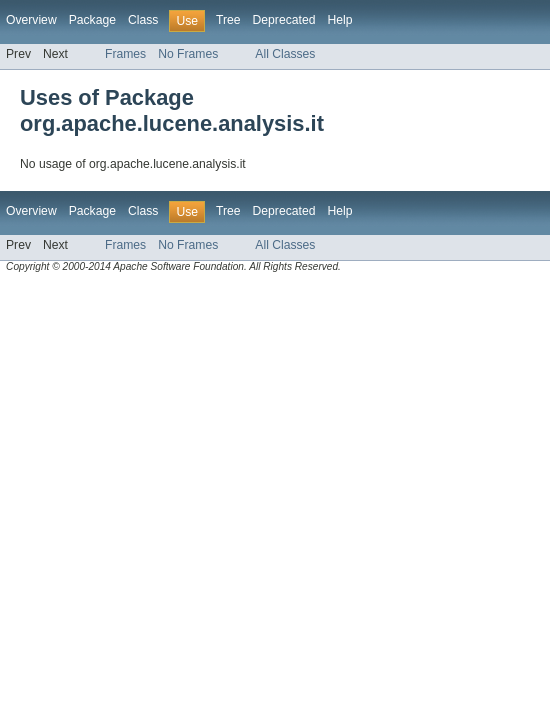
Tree (228, 20)
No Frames (188, 54)
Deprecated (284, 20)
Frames (125, 54)
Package (92, 20)
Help (339, 20)
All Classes (285, 54)
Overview (31, 20)
